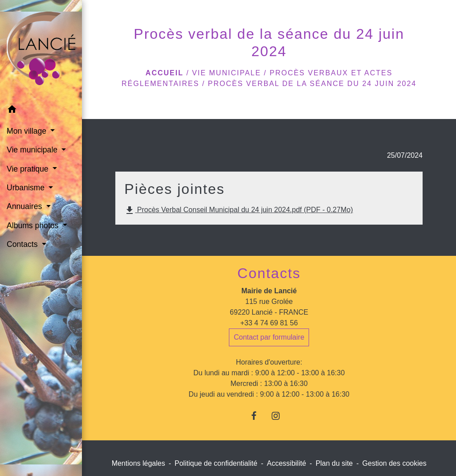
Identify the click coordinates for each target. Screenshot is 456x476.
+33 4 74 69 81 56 (269, 323)
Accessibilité (286, 463)
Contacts (269, 273)
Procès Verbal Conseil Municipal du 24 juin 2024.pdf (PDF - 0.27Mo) (238, 210)
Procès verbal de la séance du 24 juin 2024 (312, 84)
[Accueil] (41, 50)
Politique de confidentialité (216, 463)
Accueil (165, 73)
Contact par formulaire (269, 337)
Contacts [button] (23, 244)
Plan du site (334, 463)
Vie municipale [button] (33, 150)
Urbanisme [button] (27, 188)
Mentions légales (138, 463)
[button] (41, 111)
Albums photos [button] (34, 226)
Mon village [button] (28, 131)
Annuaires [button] (25, 206)
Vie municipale (226, 73)
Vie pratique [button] (28, 169)
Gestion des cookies (395, 463)
